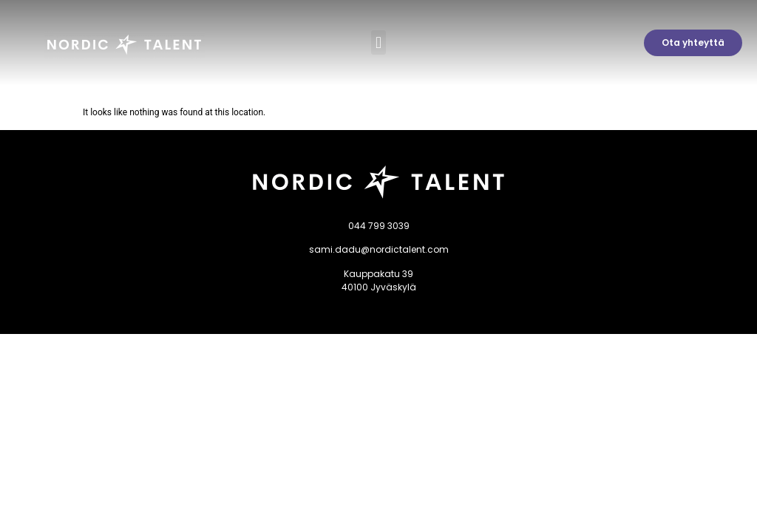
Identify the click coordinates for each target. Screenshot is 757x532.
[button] (378, 42)
